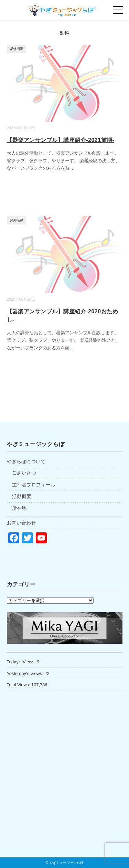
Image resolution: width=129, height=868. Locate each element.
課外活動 (17, 49)
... (71, 168)
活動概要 (22, 496)
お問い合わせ (21, 523)
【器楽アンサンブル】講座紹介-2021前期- (61, 140)
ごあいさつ (24, 473)
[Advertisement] (65, 788)
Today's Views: (22, 662)
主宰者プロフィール (34, 485)
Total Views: (19, 685)
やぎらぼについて (26, 461)
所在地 (19, 508)
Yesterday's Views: (26, 673)
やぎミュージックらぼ (66, 863)
